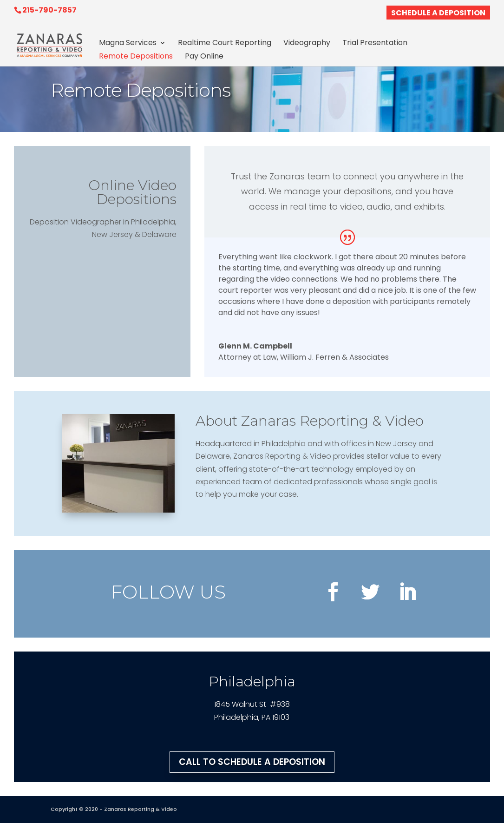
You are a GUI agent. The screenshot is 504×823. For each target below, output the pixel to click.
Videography (307, 44)
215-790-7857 (49, 10)
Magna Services (128, 44)
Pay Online (204, 57)
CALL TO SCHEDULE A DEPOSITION (252, 762)
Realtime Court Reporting (225, 44)
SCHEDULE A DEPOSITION (438, 14)
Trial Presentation (375, 44)
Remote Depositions (136, 57)
